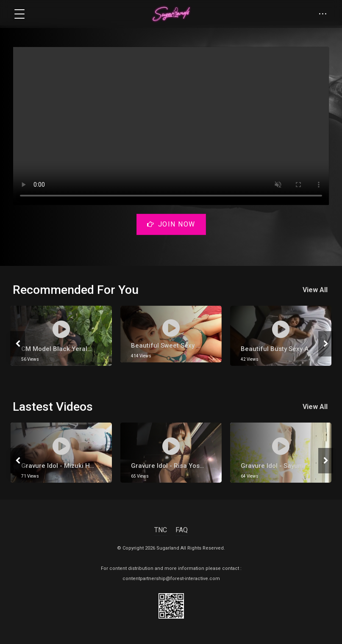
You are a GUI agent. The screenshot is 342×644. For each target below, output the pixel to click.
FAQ (182, 530)
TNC (161, 530)
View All (317, 290)
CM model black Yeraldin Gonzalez (74, 349)
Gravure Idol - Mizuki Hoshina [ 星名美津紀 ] (86, 466)
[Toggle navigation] (19, 14)
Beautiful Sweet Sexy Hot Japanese (185, 345)
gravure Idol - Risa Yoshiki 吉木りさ (184, 466)
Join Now (171, 224)
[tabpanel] (61, 336)
